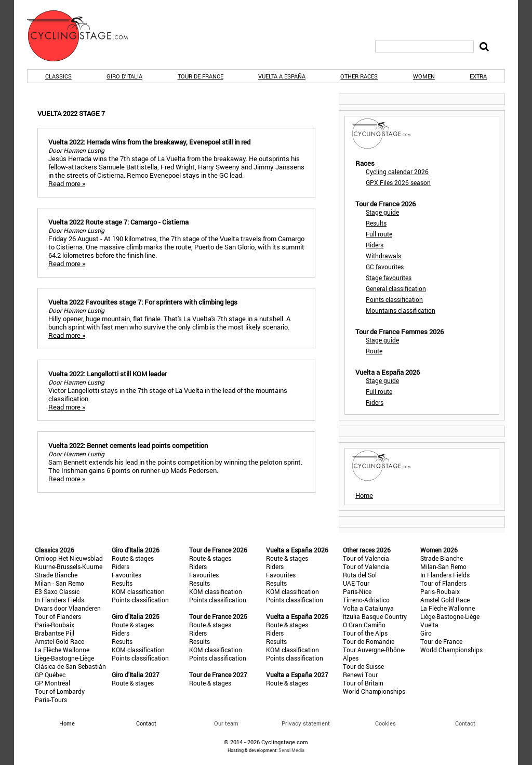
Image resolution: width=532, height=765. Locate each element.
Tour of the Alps (365, 633)
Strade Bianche (56, 575)
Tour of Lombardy (60, 691)
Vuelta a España (282, 76)
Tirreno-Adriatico (366, 600)
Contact (465, 723)
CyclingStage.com (84, 36)
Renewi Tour (360, 675)
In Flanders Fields (59, 600)
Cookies (385, 723)
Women (424, 76)
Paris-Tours (51, 700)
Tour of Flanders (58, 616)
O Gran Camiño (364, 625)
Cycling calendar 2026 (397, 172)
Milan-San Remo (443, 566)
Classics (58, 76)
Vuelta (429, 625)
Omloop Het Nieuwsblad (69, 558)
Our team (226, 723)
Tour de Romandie (369, 641)
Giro (426, 633)
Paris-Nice (357, 591)
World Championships (374, 691)
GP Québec (50, 675)
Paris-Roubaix (55, 625)
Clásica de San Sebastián (70, 666)
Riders (375, 245)
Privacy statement (306, 723)
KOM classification (138, 591)
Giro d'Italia (124, 76)
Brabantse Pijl (55, 633)
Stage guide (382, 212)
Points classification (394, 299)
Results (376, 223)
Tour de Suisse (363, 666)
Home (364, 495)
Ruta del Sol (360, 575)
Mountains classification (401, 310)
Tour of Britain (363, 683)
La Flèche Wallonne (62, 650)
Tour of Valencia (366, 558)
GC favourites (385, 267)
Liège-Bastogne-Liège (64, 658)
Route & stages (133, 558)
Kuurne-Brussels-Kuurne (69, 566)
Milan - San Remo (59, 583)
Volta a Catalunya (368, 608)
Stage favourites (389, 278)
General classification (396, 288)
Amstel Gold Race (59, 641)
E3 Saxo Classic (57, 591)
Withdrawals (383, 256)
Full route (379, 234)
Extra (478, 76)
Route (374, 351)
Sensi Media (291, 750)
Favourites (127, 575)
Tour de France (201, 76)
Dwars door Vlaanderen (68, 608)
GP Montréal (52, 683)
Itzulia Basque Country (375, 616)
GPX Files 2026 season (398, 182)
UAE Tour (356, 583)
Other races (359, 76)
